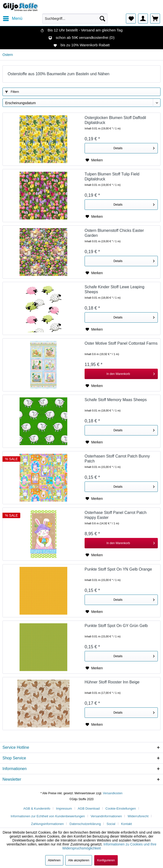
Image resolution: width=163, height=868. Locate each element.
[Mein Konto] (143, 19)
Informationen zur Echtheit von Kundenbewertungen (48, 816)
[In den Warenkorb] (121, 374)
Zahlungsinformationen (47, 824)
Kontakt (126, 824)
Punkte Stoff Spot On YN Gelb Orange (118, 569)
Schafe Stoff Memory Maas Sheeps (116, 400)
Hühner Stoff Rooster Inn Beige (112, 682)
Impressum (64, 808)
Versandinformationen (106, 816)
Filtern (12, 92)
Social (111, 824)
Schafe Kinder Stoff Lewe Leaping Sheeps (115, 289)
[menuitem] (12, 19)
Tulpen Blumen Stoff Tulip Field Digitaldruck (112, 177)
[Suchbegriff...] (75, 19)
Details (134, 147)
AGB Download (89, 808)
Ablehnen (54, 860)
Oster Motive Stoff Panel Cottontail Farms (121, 343)
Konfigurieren (106, 860)
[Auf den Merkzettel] (94, 160)
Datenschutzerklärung (85, 824)
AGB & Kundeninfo (37, 808)
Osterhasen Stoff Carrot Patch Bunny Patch (117, 459)
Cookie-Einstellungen (121, 808)
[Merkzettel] (131, 19)
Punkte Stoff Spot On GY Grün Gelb (116, 626)
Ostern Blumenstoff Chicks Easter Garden (114, 233)
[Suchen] (102, 19)
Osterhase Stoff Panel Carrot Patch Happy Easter (116, 515)
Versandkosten (113, 793)
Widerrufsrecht (138, 816)
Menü (13, 18)
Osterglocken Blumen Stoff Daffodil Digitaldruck (115, 120)
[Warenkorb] (155, 19)
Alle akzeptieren (79, 860)
